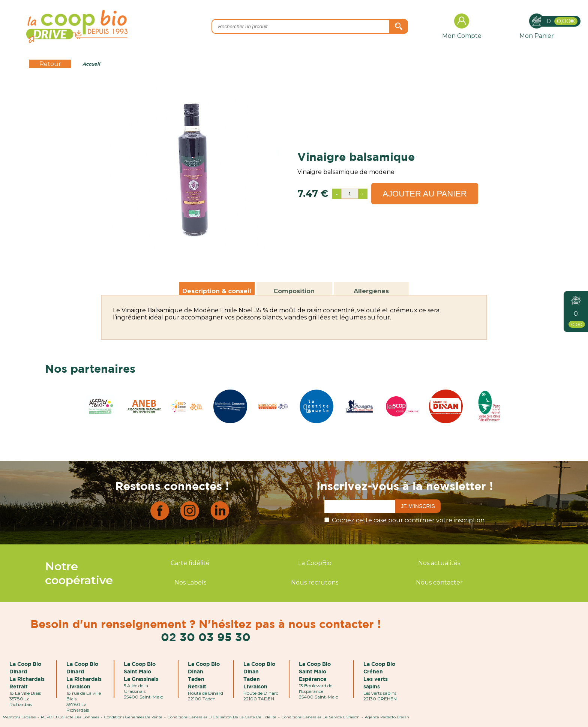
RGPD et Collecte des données (70, 717)
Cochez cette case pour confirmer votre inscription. (409, 520)
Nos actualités (439, 563)
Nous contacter (439, 582)
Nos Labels (190, 582)
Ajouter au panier (425, 194)
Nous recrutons (315, 582)
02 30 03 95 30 (206, 637)
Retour (50, 64)
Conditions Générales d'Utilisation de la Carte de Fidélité (222, 717)
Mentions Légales (19, 717)
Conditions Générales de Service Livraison (321, 717)
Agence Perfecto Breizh (387, 717)
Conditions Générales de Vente (133, 717)
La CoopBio (315, 563)
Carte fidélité (190, 563)
